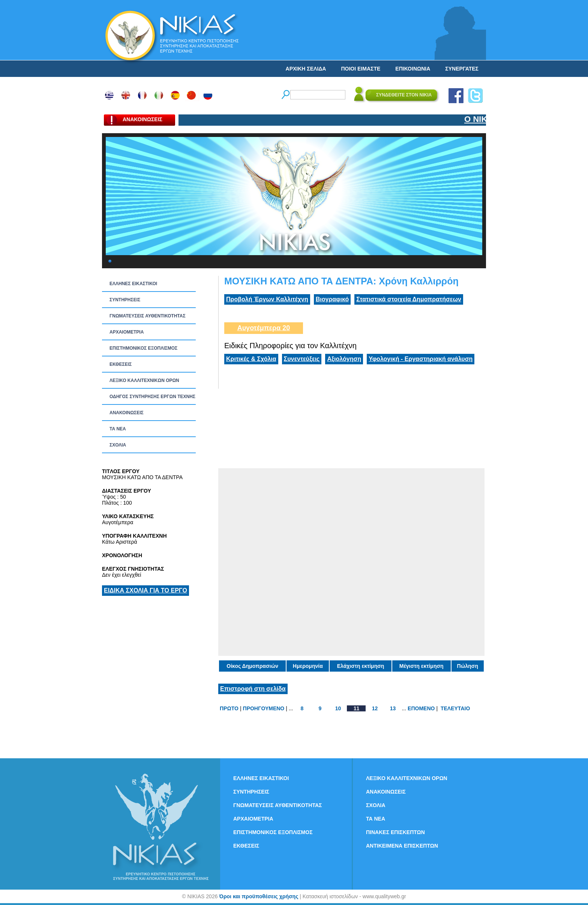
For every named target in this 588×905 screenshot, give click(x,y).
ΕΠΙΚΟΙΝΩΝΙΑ (413, 69)
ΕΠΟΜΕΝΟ (421, 708)
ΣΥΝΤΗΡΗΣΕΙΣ (125, 300)
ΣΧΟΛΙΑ (118, 445)
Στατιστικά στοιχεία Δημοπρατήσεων (409, 299)
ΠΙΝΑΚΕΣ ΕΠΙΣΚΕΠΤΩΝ (395, 832)
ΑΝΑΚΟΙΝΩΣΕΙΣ (127, 413)
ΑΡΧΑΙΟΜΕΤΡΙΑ (127, 332)
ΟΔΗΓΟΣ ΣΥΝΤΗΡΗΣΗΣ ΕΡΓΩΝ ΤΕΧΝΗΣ (152, 397)
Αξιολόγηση (344, 359)
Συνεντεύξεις (302, 359)
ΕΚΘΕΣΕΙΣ (121, 364)
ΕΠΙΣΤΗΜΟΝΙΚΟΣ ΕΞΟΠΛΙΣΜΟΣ (143, 348)
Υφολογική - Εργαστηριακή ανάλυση (421, 359)
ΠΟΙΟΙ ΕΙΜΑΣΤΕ (361, 69)
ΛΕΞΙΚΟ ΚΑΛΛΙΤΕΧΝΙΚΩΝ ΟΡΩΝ (144, 380)
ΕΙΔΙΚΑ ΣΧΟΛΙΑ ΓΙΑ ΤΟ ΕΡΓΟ (145, 590)
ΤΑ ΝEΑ (118, 429)
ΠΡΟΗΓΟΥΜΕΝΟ (264, 708)
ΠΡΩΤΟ (229, 708)
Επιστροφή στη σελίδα (253, 689)
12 (375, 708)
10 (338, 708)
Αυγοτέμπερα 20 (264, 328)
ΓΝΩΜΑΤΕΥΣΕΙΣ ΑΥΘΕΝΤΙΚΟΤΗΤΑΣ (148, 316)
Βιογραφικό (332, 299)
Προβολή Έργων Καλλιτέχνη (267, 299)
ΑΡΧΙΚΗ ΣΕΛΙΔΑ (306, 69)
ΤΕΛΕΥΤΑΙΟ (455, 708)
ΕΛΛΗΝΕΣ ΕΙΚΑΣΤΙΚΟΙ (133, 284)
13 (393, 708)
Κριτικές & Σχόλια (251, 359)
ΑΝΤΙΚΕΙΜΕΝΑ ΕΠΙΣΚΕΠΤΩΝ (402, 846)
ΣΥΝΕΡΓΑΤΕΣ (462, 69)
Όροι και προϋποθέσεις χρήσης (259, 896)
